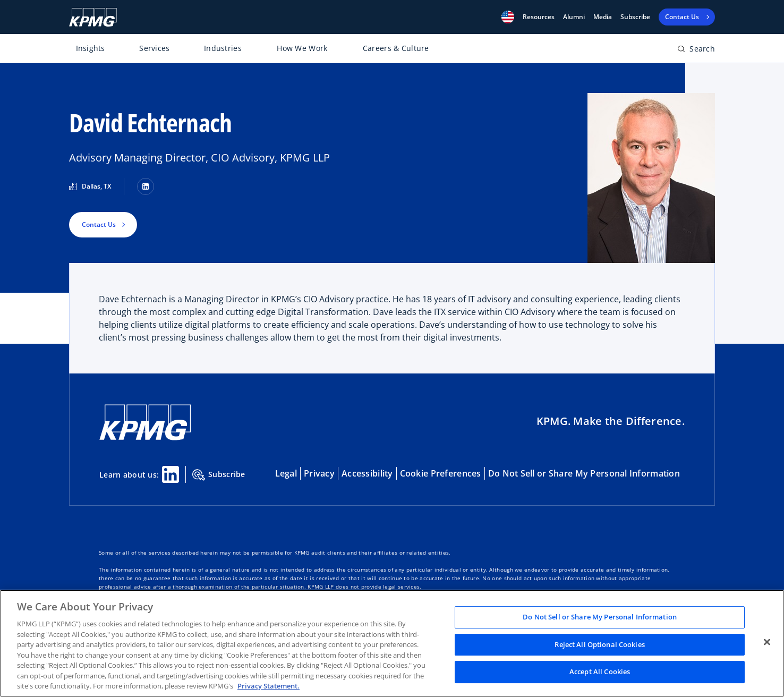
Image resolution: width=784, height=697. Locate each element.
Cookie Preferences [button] (441, 473)
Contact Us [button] (99, 224)
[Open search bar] (696, 51)
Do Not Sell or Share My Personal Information (584, 473)
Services (154, 48)
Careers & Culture (396, 48)
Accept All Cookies (600, 672)
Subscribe (635, 17)
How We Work (302, 48)
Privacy (319, 473)
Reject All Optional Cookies (600, 644)
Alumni (574, 17)
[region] (392, 643)
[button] (508, 17)
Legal (286, 473)
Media (603, 17)
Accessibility (367, 473)
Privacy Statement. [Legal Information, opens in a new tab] (269, 686)
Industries (223, 48)
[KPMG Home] (93, 17)
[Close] (767, 642)
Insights (91, 48)
